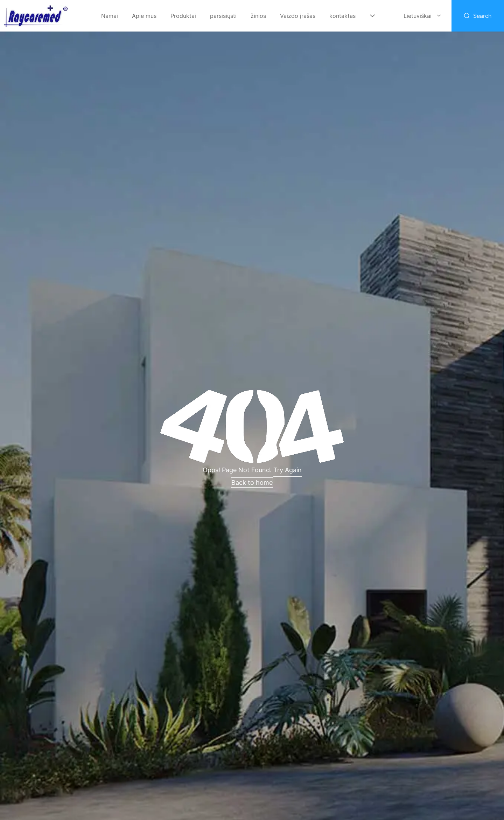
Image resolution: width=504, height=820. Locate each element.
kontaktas (342, 16)
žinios (258, 16)
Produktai (183, 16)
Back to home (252, 483)
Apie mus (144, 16)
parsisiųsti (223, 16)
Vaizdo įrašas (298, 16)
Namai (110, 16)
